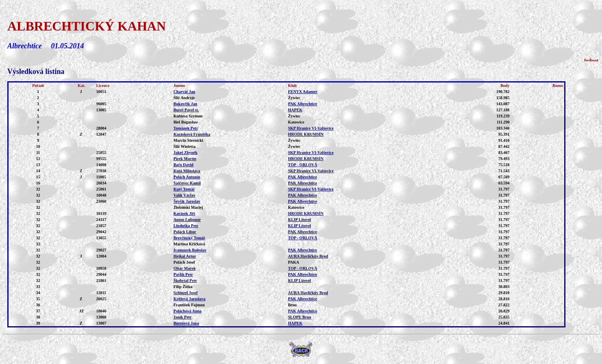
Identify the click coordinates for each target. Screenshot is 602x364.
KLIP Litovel (299, 220)
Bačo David (183, 165)
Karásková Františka (192, 134)
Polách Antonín (187, 177)
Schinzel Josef (186, 293)
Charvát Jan (184, 92)
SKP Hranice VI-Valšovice (311, 128)
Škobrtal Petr (185, 281)
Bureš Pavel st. (186, 110)
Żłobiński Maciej (188, 207)
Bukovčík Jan (185, 104)
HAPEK (295, 110)
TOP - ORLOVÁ (303, 165)
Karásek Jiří (184, 213)
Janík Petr (183, 317)
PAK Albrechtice (303, 104)
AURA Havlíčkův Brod (308, 256)
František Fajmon (189, 305)
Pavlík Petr (183, 274)
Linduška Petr (186, 226)
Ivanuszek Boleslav (190, 250)
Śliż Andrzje (184, 98)
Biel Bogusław (186, 122)
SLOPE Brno (300, 317)
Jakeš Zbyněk (185, 153)
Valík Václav (184, 195)
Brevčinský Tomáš (189, 238)
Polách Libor (185, 232)
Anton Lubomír (187, 220)
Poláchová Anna (187, 311)
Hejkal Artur (185, 256)
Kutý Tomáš (184, 189)
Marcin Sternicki (188, 140)
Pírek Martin (185, 159)
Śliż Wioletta (184, 146)
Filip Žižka (183, 287)
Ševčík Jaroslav (187, 201)
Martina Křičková (189, 244)
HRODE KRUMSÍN (306, 134)
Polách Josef (184, 262)
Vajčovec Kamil (187, 183)
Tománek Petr (186, 128)
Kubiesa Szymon (188, 116)
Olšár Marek (185, 268)
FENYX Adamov (303, 92)
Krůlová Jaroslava (189, 299)
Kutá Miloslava (187, 171)
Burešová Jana (186, 323)
